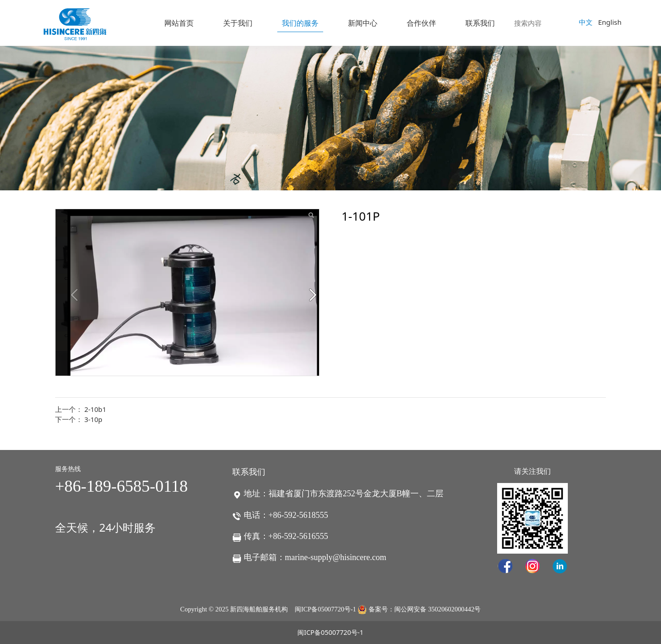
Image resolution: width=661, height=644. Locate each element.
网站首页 (179, 23)
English (610, 22)
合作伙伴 (421, 23)
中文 (586, 22)
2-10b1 (95, 409)
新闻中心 (363, 23)
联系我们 (480, 23)
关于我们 (238, 23)
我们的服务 (300, 23)
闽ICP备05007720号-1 (325, 609)
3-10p (93, 419)
